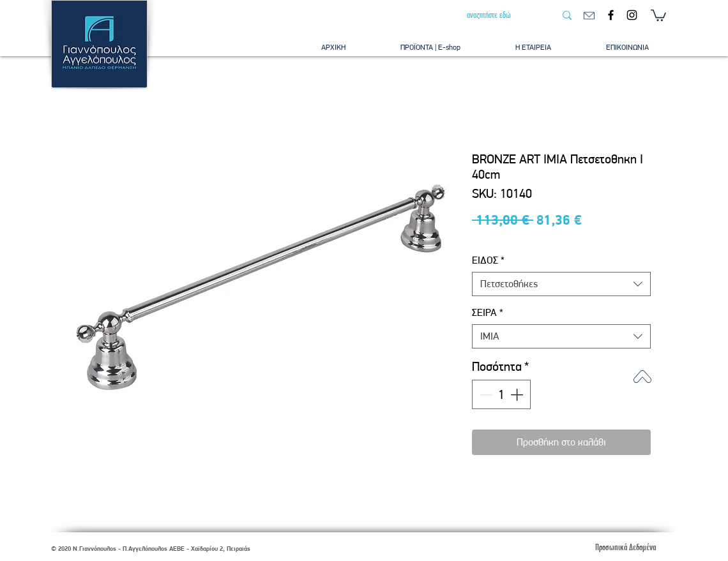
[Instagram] (632, 15)
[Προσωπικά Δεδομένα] (625, 547)
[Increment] (518, 394)
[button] (658, 15)
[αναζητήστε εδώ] (501, 15)
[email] (589, 16)
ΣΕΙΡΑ (488, 312)
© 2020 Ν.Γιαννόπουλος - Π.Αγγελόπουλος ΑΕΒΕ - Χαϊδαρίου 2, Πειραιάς (151, 549)
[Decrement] (485, 394)
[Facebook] (611, 15)
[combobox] (561, 284)
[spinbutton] (501, 394)
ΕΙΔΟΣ (488, 260)
